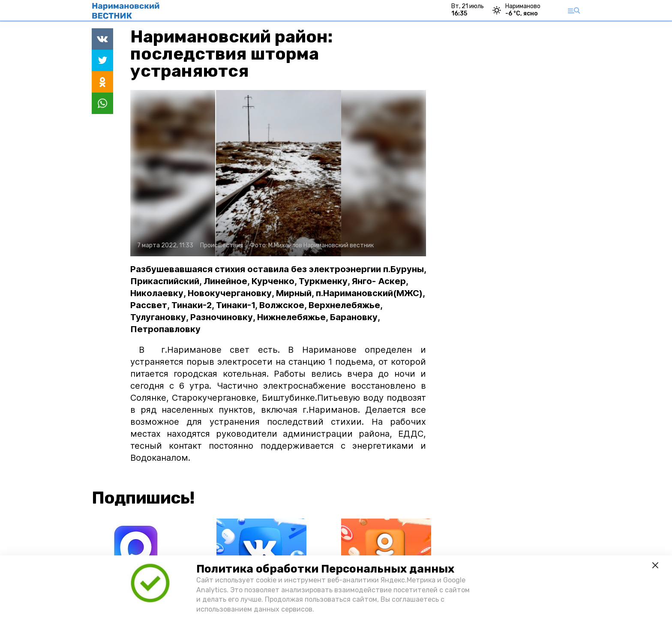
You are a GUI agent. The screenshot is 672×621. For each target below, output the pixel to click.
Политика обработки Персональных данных (325, 569)
